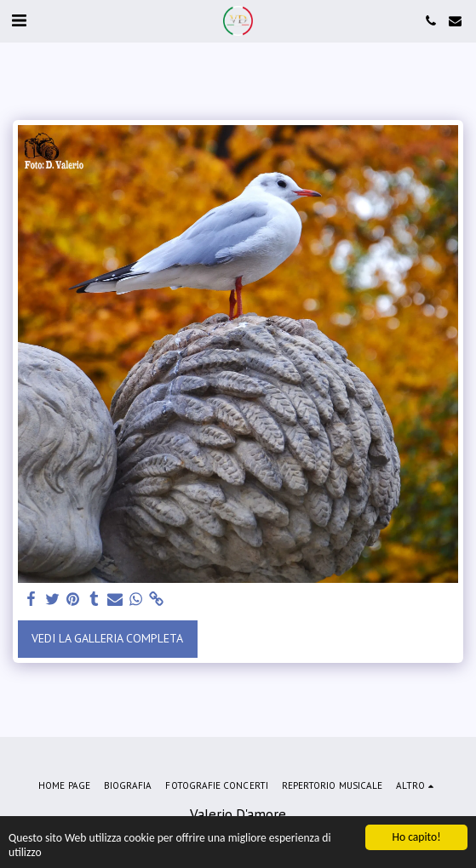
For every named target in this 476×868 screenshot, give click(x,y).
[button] (19, 20)
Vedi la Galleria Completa (107, 638)
